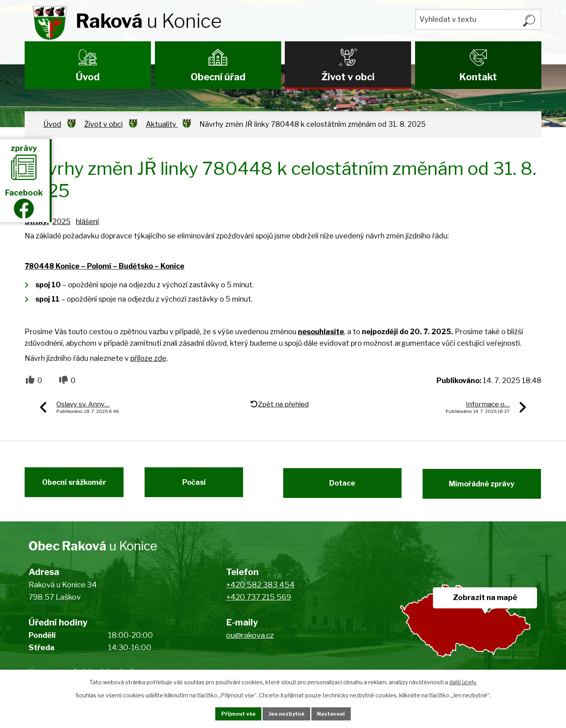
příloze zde (148, 358)
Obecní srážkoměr (69, 487)
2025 (62, 222)
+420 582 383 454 (260, 591)
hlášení (87, 222)
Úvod (88, 77)
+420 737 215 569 (259, 603)
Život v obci (348, 77)
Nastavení (338, 713)
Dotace (338, 487)
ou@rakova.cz (250, 641)
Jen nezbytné (286, 713)
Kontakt (478, 77)
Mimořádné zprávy (487, 487)
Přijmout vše (232, 713)
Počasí (198, 487)
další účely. (463, 681)
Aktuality (162, 124)
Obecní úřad (218, 77)
